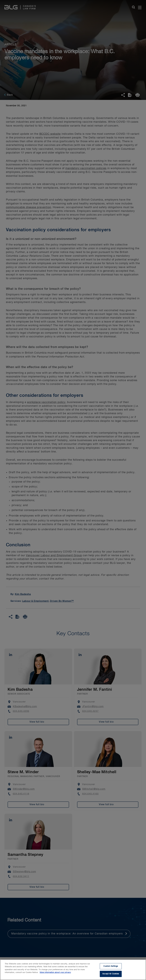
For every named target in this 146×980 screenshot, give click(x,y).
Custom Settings (111, 968)
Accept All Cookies (111, 975)
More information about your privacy (55, 974)
